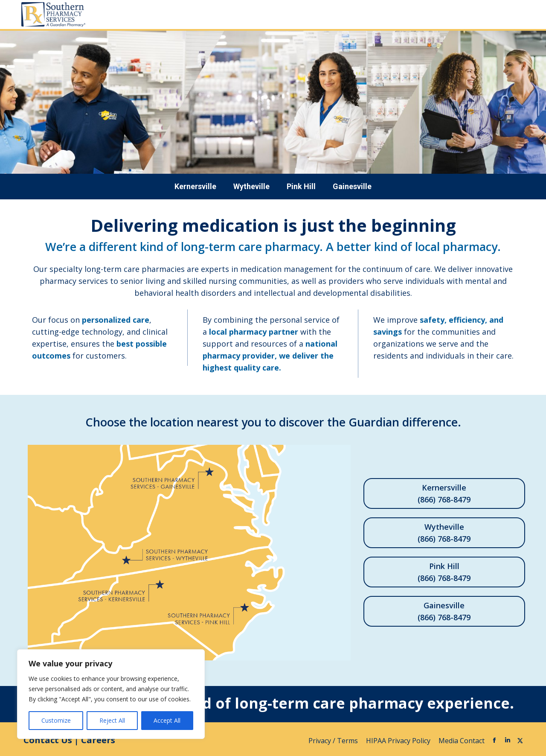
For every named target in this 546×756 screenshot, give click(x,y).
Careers (98, 740)
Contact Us (48, 740)
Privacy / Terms (334, 741)
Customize (56, 720)
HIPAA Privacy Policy (399, 741)
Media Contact (462, 741)
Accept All (167, 720)
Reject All (112, 720)
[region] (111, 694)
